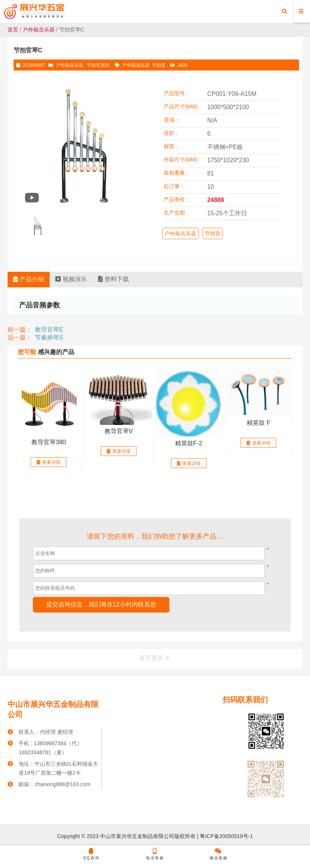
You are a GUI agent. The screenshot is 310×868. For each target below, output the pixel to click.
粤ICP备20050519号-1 (225, 836)
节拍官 (159, 65)
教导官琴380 (49, 442)
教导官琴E (49, 330)
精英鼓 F (258, 423)
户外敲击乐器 (39, 30)
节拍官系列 (98, 65)
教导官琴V (119, 431)
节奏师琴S (49, 338)
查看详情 (49, 462)
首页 (13, 30)
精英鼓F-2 (189, 443)
